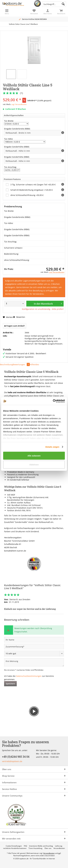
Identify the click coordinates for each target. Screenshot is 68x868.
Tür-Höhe (8, 139)
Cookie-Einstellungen (14, 846)
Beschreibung (6, 364)
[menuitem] (61, 12)
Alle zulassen (34, 456)
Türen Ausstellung (35, 848)
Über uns (48, 848)
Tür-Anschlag (10, 167)
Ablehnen (34, 465)
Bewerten (19, 317)
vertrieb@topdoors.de (12, 761)
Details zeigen (52, 447)
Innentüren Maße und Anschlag (41, 846)
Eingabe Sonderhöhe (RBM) (17, 147)
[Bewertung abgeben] (34, 654)
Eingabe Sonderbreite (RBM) (17, 129)
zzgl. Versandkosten (19, 104)
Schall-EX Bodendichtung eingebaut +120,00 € (32, 190)
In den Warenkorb (48, 303)
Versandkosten (59, 848)
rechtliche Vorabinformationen (15, 848)
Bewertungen (21, 364)
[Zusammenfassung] (34, 647)
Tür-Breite (9, 121)
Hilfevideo (34, 364)
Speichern (10, 684)
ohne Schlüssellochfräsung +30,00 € (27, 195)
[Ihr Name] (34, 640)
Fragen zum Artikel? (15, 326)
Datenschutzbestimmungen (29, 676)
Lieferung (59, 846)
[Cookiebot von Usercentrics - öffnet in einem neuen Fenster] (53, 401)
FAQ (25, 846)
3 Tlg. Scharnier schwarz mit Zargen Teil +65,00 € (33, 185)
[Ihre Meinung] (34, 662)
